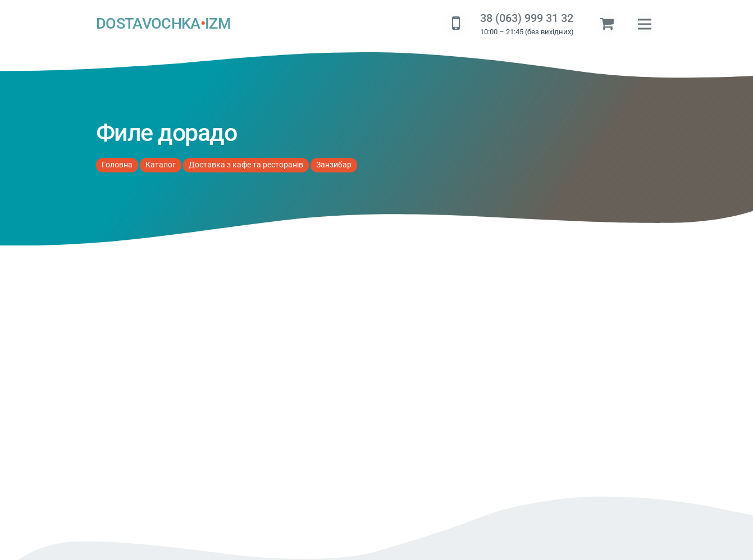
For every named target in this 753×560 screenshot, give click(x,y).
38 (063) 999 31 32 (527, 18)
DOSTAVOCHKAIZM (163, 24)
